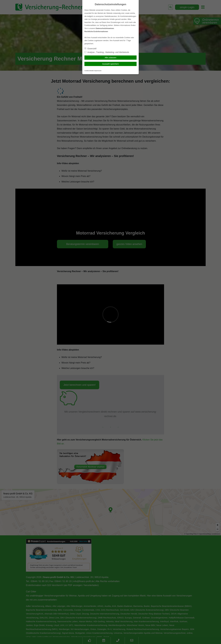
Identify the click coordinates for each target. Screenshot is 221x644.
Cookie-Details (89, 71)
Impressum (98, 71)
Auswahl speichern (111, 64)
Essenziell (90, 49)
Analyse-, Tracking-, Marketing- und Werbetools (107, 52)
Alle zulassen (111, 58)
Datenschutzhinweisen (105, 28)
